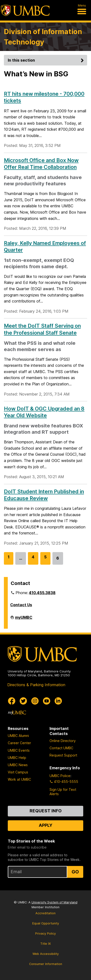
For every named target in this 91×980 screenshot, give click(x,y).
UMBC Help (17, 758)
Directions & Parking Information (36, 685)
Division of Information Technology (43, 37)
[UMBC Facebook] (12, 701)
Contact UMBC (61, 748)
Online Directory (63, 741)
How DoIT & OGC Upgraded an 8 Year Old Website (44, 412)
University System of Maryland (54, 902)
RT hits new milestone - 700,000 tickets (44, 97)
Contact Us (21, 605)
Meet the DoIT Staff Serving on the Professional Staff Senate (42, 329)
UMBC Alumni (18, 736)
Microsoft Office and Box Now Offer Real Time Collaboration (41, 164)
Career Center (19, 743)
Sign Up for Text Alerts (63, 792)
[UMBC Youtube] (47, 701)
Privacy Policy (45, 933)
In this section (46, 60)
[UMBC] (25, 10)
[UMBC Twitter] (23, 701)
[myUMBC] (17, 713)
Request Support (63, 755)
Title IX (45, 944)
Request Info (46, 811)
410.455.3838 (42, 593)
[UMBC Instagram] (35, 701)
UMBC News (18, 765)
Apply (46, 825)
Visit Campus (18, 772)
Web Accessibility (46, 954)
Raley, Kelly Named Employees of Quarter (45, 246)
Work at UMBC (19, 779)
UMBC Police (60, 776)
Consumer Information (46, 964)
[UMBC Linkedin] (58, 701)
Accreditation (45, 913)
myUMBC (24, 619)
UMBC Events (19, 750)
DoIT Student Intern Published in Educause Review (44, 495)
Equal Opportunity (46, 923)
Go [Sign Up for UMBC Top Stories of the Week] (75, 872)
